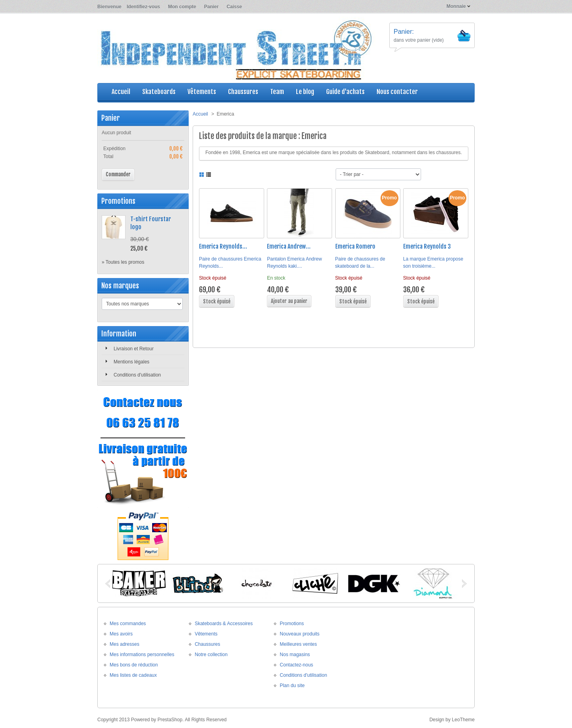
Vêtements (206, 634)
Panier (212, 7)
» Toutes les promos (123, 262)
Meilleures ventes (298, 644)
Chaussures (207, 644)
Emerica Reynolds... (223, 246)
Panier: (404, 32)
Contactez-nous (296, 665)
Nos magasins (295, 655)
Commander (118, 174)
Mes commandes (128, 624)
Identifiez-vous (143, 7)
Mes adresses (125, 644)
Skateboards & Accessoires (224, 624)
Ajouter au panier (289, 301)
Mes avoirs (121, 634)
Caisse (234, 7)
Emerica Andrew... (289, 246)
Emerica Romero (355, 246)
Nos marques (120, 286)
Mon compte (182, 7)
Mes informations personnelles (142, 655)
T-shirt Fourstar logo (151, 223)
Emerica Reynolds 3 (427, 246)
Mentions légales (131, 362)
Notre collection (211, 655)
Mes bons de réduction (134, 665)
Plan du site (292, 686)
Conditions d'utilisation (137, 375)
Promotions (118, 201)
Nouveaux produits (300, 634)
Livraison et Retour (134, 349)
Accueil (200, 114)
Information (119, 334)
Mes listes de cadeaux (133, 675)
